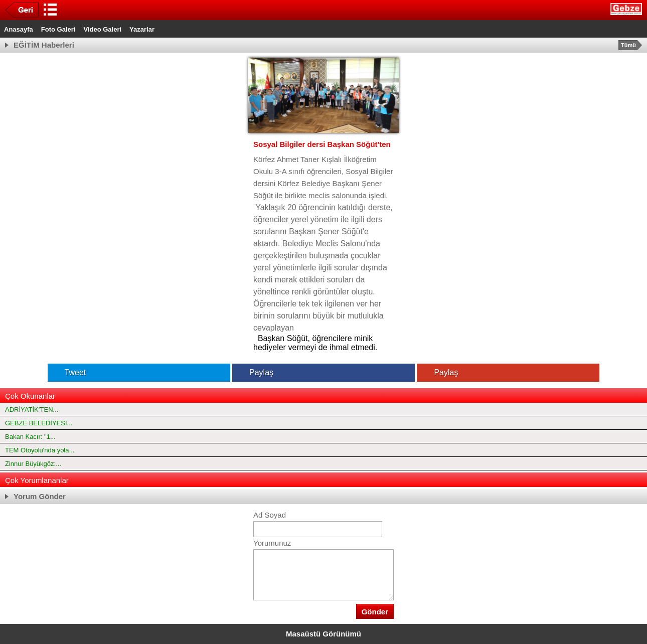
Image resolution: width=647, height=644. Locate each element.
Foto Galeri (58, 29)
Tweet (68, 372)
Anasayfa (19, 29)
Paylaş (254, 372)
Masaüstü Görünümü (323, 634)
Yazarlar (142, 29)
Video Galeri (102, 29)
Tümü (628, 45)
